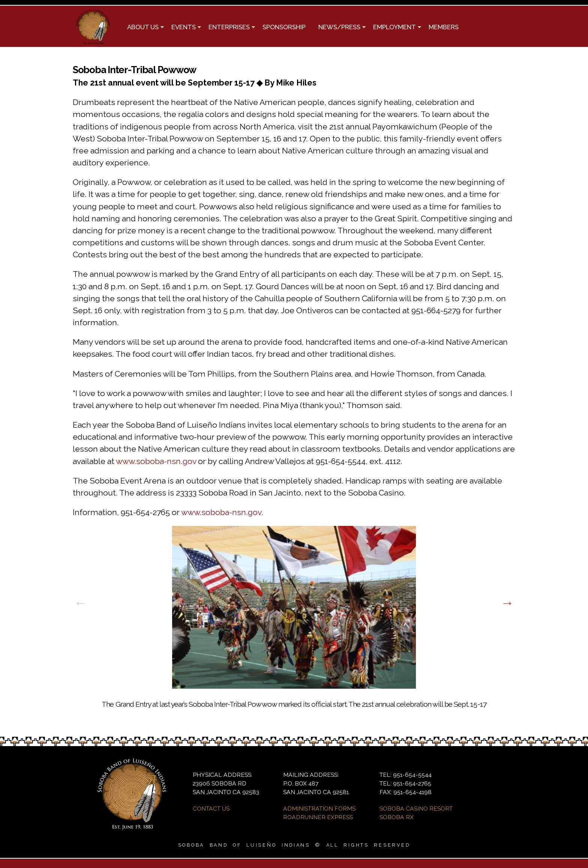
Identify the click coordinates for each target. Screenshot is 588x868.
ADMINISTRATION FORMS (319, 809)
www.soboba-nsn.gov (156, 461)
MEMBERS (444, 27)
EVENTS (183, 28)
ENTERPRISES (229, 28)
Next (507, 603)
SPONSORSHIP (284, 27)
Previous (81, 603)
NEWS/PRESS (339, 28)
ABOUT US (142, 28)
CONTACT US (211, 809)
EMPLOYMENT (394, 28)
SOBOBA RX (397, 817)
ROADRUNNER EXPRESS (318, 817)
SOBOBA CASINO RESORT (416, 809)
